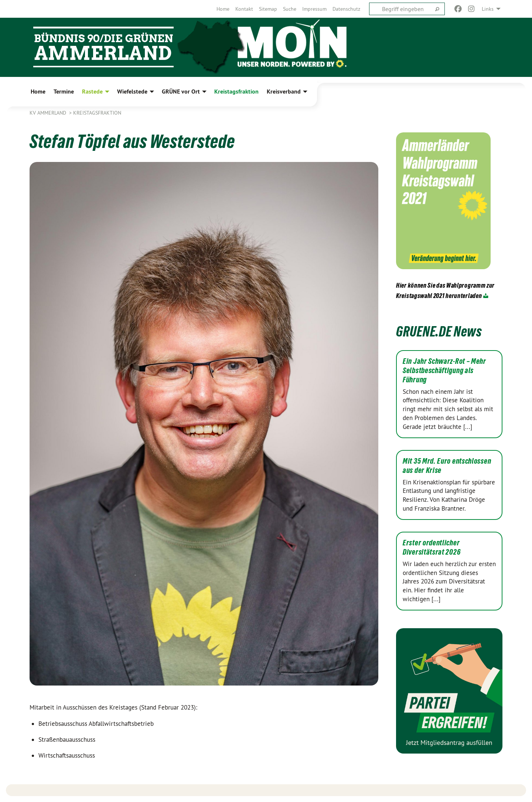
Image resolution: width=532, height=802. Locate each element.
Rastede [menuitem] (92, 92)
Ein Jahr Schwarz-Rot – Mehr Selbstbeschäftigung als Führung (444, 370)
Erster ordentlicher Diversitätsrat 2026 (432, 547)
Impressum (314, 9)
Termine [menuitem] (64, 92)
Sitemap (268, 9)
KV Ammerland (49, 113)
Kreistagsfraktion (97, 113)
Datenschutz (346, 9)
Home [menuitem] (38, 92)
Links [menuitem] (488, 9)
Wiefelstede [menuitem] (132, 92)
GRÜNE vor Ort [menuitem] (181, 92)
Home (223, 9)
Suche (290, 9)
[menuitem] (223, 9)
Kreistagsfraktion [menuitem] (236, 92)
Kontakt (244, 9)
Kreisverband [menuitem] (284, 92)
